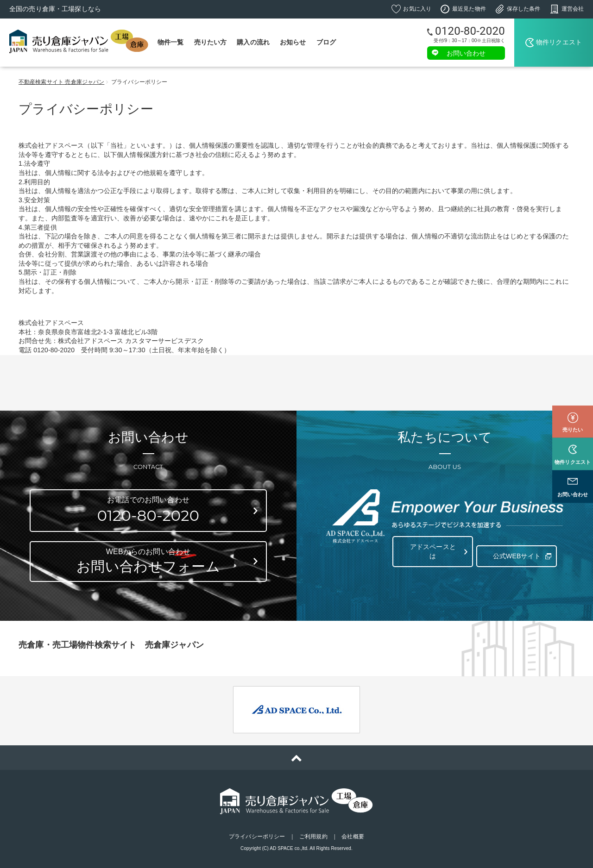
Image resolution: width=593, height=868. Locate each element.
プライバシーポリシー (257, 837)
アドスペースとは (431, 551)
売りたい (573, 409)
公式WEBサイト (515, 551)
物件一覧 (171, 42)
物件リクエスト (559, 42)
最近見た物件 (469, 9)
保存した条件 (524, 9)
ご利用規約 (313, 837)
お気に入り (417, 9)
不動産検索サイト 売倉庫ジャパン (61, 82)
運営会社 (573, 9)
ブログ (326, 42)
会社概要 (353, 837)
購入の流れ (253, 42)
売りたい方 (211, 42)
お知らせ (293, 42)
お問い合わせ (466, 53)
